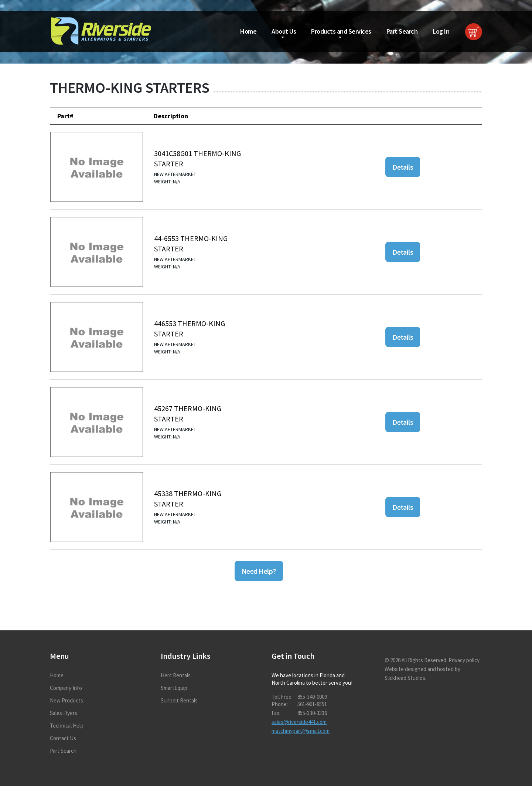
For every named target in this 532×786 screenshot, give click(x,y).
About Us (284, 31)
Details (403, 167)
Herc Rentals (176, 675)
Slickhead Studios (405, 678)
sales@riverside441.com (299, 722)
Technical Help (67, 726)
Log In (441, 31)
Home (248, 31)
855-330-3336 (312, 713)
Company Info (66, 688)
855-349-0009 (312, 697)
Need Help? (259, 571)
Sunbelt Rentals (179, 700)
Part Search (402, 31)
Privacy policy (464, 660)
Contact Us (63, 738)
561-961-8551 (312, 704)
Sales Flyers (64, 713)
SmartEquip (174, 688)
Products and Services (341, 31)
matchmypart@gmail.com (301, 731)
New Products (66, 700)
